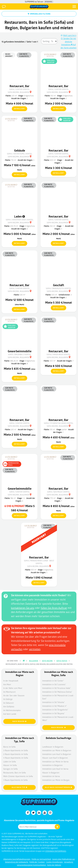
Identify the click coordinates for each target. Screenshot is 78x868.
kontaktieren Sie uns (23, 608)
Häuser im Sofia (10, 765)
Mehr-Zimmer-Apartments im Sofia (18, 776)
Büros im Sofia (9, 747)
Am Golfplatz (9, 706)
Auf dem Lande (10, 714)
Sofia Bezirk (47, 661)
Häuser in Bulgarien (51, 773)
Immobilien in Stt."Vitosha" (53, 702)
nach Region (19, 721)
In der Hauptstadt (11, 681)
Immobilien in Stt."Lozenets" (54, 684)
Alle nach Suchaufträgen (58, 787)
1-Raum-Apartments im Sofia (15, 780)
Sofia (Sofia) (62, 661)
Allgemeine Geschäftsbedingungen (17, 859)
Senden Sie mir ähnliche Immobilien (69, 41)
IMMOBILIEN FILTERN (39, 14)
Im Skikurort (8, 703)
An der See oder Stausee (14, 695)
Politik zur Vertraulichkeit (41, 859)
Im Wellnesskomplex (12, 710)
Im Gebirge (8, 699)
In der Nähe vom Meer (13, 688)
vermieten (35, 649)
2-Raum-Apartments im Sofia (16, 754)
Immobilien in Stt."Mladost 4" (55, 706)
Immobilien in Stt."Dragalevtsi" (55, 710)
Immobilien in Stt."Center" (53, 681)
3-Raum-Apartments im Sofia (16, 750)
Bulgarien (34, 661)
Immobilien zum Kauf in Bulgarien (57, 754)
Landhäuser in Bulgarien (53, 747)
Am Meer (7, 684)
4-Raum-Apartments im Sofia (16, 758)
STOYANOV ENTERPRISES (56, 851)
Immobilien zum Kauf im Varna (55, 769)
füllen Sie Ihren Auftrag (54, 608)
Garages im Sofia (10, 769)
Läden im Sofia (10, 762)
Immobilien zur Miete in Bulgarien (57, 750)
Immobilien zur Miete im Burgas (56, 780)
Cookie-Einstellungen (55, 862)
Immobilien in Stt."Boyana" (53, 713)
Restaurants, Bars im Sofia (15, 773)
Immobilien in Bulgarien (52, 765)
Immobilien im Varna (51, 776)
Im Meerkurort (9, 692)
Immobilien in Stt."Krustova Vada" (56, 688)
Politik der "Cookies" (37, 862)
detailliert (18, 109)
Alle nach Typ (19, 787)
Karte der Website (54, 865)
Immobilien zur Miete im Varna (55, 762)
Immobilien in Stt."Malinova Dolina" (57, 692)
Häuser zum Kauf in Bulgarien (55, 758)
